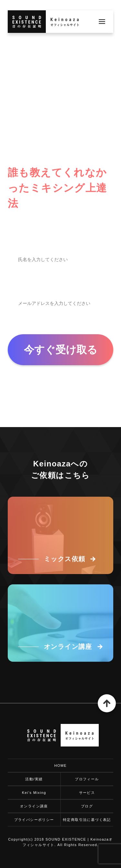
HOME (60, 766)
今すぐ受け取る (61, 350)
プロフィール (87, 779)
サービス (87, 793)
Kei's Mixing (34, 793)
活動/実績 (34, 779)
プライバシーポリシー (34, 820)
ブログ (87, 806)
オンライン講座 (34, 806)
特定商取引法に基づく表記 (87, 820)
